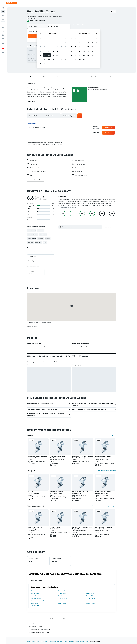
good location (43, 235)
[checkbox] (36, 272)
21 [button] (61, 55)
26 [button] (53, 59)
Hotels (37, 641)
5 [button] (53, 47)
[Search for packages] (3, 19)
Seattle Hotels (35, 593)
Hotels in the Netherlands (56, 641)
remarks (48, 239)
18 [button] (49, 55)
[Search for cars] (3, 15)
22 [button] (66, 55)
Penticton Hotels (63, 591)
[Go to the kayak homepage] (12, 3)
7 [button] (61, 47)
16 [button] (40, 55)
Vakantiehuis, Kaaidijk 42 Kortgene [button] (38, 456)
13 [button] (57, 51)
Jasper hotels (34, 603)
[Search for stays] (3, 12)
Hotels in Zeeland (68, 641)
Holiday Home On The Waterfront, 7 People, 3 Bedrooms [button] (82, 528)
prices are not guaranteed (62, 621)
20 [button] (57, 55)
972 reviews (41, 21)
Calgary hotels (62, 603)
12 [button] (53, 51)
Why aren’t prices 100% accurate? (72, 632)
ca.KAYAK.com (30, 641)
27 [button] (57, 59)
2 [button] (40, 47)
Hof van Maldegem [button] (55, 527)
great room (41, 231)
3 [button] (45, 47)
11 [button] (49, 51)
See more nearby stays (110, 435)
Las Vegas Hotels (90, 598)
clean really (38, 242)
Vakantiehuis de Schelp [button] (57, 492)
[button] (3, 3)
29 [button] (66, 59)
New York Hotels (63, 598)
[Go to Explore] (3, 28)
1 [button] (66, 43)
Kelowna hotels (35, 606)
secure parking (32, 239)
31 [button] (45, 64)
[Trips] (3, 44)
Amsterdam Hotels (91, 591)
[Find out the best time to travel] (3, 35)
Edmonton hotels (90, 603)
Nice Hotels (61, 596)
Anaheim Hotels (90, 593)
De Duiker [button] (30, 492)
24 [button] (45, 59)
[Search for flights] (3, 8)
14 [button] (61, 51)
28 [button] (61, 59)
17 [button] (45, 55)
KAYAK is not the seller (72, 626)
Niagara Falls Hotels (36, 596)
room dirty (41, 239)
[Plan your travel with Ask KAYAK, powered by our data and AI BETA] (3, 24)
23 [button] (40, 59)
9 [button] (40, 51)
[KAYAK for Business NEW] (3, 39)
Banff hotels (89, 601)
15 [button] (66, 51)
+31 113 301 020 (32, 18)
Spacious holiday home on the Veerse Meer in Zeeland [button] (103, 528)
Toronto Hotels (35, 591)
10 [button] (45, 51)
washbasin (30, 242)
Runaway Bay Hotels (36, 598)
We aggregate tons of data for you (72, 629)
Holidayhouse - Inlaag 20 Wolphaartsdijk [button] (35, 528)
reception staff (32, 231)
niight (45, 242)
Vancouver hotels (63, 601)
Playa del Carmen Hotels (38, 601)
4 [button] (49, 47)
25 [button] (49, 59)
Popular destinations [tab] (36, 580)
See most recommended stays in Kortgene (104, 506)
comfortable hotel (33, 235)
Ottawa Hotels (62, 593)
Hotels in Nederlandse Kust (81, 641)
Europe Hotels (44, 641)
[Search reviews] (81, 227)
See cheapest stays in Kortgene (107, 470)
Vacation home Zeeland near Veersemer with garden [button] (103, 457)
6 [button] (57, 47)
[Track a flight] (3, 31)
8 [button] (66, 47)
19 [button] (53, 55)
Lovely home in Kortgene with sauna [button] (83, 456)
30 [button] (40, 64)
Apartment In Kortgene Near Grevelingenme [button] (58, 457)
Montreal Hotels (90, 596)
